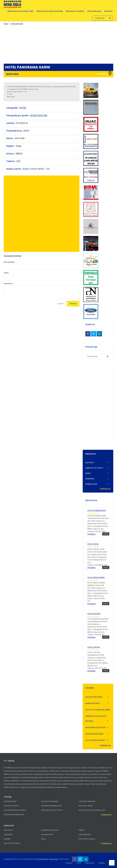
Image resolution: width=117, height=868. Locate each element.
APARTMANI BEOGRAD (94, 734)
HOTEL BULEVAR (94, 614)
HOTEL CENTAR (94, 647)
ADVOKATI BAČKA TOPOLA (52, 810)
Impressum (90, 863)
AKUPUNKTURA (85, 835)
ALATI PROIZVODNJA (87, 839)
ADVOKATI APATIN (12, 806)
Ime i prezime (9, 262)
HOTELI (23, 108)
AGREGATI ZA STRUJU (94, 468)
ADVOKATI (90, 463)
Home (6, 24)
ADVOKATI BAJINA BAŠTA (14, 815)
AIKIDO (88, 473)
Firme (79, 863)
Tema (6, 273)
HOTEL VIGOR (93, 544)
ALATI (44, 839)
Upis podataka (94, 11)
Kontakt (109, 11)
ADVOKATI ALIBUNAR (87, 801)
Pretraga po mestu (75, 11)
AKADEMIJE (90, 479)
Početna (69, 863)
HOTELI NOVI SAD (17, 24)
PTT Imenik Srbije (42, 859)
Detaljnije (91, 534)
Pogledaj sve (105, 489)
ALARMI (7, 839)
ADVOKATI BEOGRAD (94, 697)
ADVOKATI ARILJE (86, 806)
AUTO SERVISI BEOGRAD (95, 740)
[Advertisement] (58, 44)
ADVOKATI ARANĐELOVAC (52, 806)
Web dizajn (54, 859)
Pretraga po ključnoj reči (21, 11)
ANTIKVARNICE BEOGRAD (95, 728)
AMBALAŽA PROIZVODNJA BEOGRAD (96, 719)
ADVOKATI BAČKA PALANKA (15, 810)
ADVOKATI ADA (10, 801)
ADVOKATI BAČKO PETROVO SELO (93, 810)
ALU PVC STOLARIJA (12, 843)
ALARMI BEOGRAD (93, 703)
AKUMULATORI (91, 484)
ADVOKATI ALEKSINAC (50, 801)
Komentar (8, 284)
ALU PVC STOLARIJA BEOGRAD (98, 710)
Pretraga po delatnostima (50, 11)
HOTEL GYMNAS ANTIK (97, 510)
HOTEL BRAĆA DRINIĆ (96, 577)
